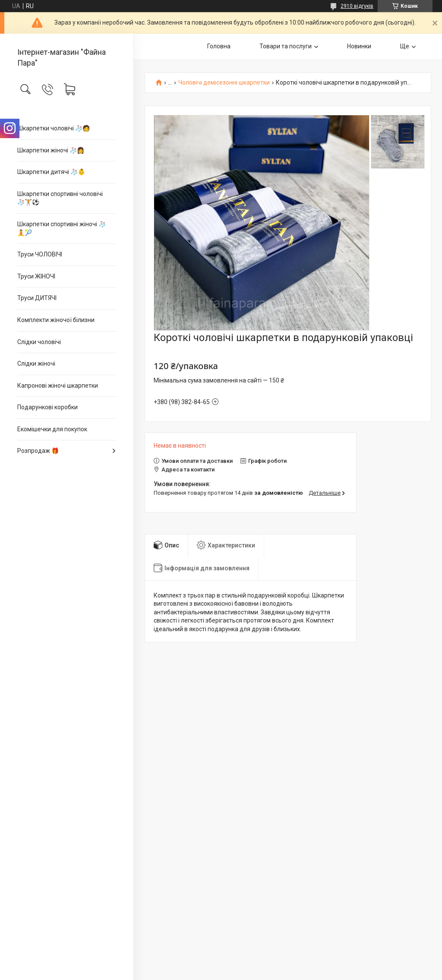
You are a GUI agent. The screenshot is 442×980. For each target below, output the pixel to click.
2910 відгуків (357, 6)
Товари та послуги (286, 46)
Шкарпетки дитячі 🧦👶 (51, 172)
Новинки (359, 46)
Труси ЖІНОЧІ (36, 276)
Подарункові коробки (47, 407)
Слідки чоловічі (39, 342)
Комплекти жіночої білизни (56, 320)
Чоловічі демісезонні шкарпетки (224, 83)
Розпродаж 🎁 (38, 451)
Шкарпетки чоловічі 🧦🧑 (54, 128)
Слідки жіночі (36, 364)
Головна (219, 46)
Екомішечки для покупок (52, 429)
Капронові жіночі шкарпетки (58, 386)
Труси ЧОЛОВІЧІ (40, 254)
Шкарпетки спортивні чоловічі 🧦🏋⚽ (60, 198)
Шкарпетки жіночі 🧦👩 (51, 150)
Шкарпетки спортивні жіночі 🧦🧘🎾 (62, 228)
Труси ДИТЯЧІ (37, 298)
